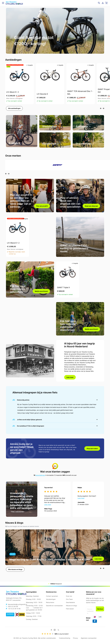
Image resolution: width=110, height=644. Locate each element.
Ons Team (69, 599)
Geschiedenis (70, 602)
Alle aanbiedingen (14, 109)
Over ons (69, 596)
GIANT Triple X (63, 290)
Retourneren (50, 602)
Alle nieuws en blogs (15, 574)
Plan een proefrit (42, 207)
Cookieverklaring (65, 638)
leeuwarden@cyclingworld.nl (17, 604)
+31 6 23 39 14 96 (14, 609)
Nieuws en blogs (71, 606)
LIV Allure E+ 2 (13, 92)
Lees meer (70, 380)
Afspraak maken (92, 452)
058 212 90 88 (13, 606)
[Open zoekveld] (99, 3)
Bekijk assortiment (41, 293)
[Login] (103, 3)
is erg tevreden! (62, 634)
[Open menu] (3, 3)
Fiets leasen (70, 609)
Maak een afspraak (91, 207)
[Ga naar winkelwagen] (107, 3)
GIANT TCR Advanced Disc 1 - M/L (80, 93)
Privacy (75, 638)
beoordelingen (40, 479)
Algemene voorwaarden (89, 638)
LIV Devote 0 (42, 94)
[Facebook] (51, 630)
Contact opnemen (52, 596)
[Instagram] (55, 630)
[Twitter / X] (58, 630)
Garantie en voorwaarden (54, 606)
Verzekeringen (51, 599)
